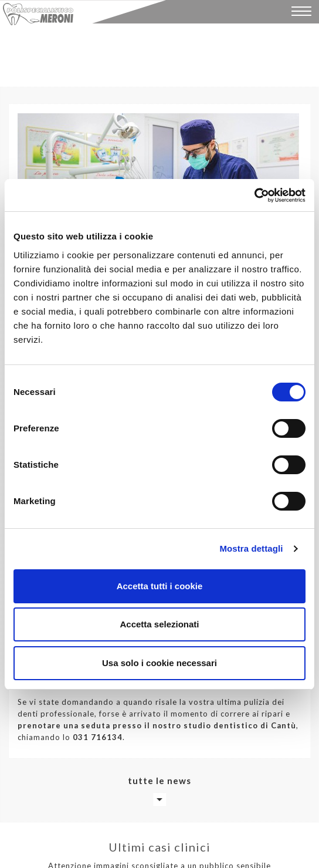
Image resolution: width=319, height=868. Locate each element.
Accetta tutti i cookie (160, 586)
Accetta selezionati (159, 624)
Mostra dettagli (251, 548)
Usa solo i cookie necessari (159, 663)
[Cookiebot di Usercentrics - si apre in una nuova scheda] (254, 195)
